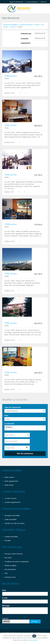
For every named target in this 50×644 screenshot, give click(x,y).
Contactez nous (10, 577)
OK (34, 636)
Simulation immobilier (12, 515)
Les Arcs (13, 27)
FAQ (6, 573)
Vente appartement (11, 481)
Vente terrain (9, 485)
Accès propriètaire (32, 2)
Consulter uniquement (26, 41)
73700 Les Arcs (11, 76)
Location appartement (12, 502)
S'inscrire (43, 2)
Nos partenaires (10, 569)
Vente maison (9, 477)
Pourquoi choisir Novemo (14, 554)
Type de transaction (13, 407)
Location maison (10, 498)
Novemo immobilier (10, 25)
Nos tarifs (8, 558)
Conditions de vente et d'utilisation (17, 562)
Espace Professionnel (16, 2)
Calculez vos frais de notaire (14, 523)
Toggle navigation (4, 9)
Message (7, 606)
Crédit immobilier (10, 519)
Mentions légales (10, 565)
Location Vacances (26, 25)
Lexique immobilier (11, 537)
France (37, 25)
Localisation (9, 424)
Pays (6, 415)
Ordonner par (26, 34)
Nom (5, 590)
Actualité (8, 540)
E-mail (5, 598)
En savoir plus (33, 640)
